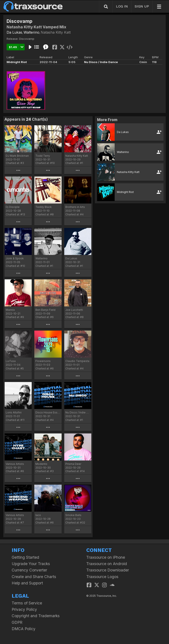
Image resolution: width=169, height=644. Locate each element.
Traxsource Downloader (108, 570)
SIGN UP (142, 6)
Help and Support (27, 583)
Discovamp (27, 39)
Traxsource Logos (102, 577)
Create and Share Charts (34, 577)
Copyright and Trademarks (36, 616)
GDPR (17, 622)
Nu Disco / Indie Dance (101, 62)
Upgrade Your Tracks (31, 564)
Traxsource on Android (107, 564)
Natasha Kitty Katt (56, 32)
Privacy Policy (24, 609)
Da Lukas (14, 32)
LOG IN (122, 6)
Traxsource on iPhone (106, 557)
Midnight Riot (17, 62)
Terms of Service (27, 603)
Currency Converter (29, 570)
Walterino (31, 32)
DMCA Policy (24, 629)
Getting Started (25, 557)
